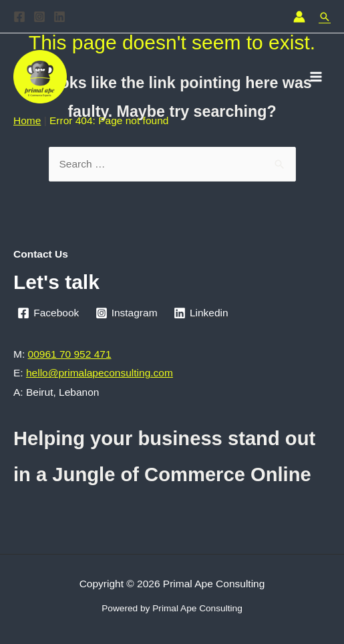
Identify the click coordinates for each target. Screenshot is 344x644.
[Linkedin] (59, 17)
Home (27, 120)
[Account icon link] (299, 17)
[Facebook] (19, 17)
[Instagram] (39, 17)
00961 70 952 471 (70, 354)
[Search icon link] (325, 17)
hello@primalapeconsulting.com (100, 373)
